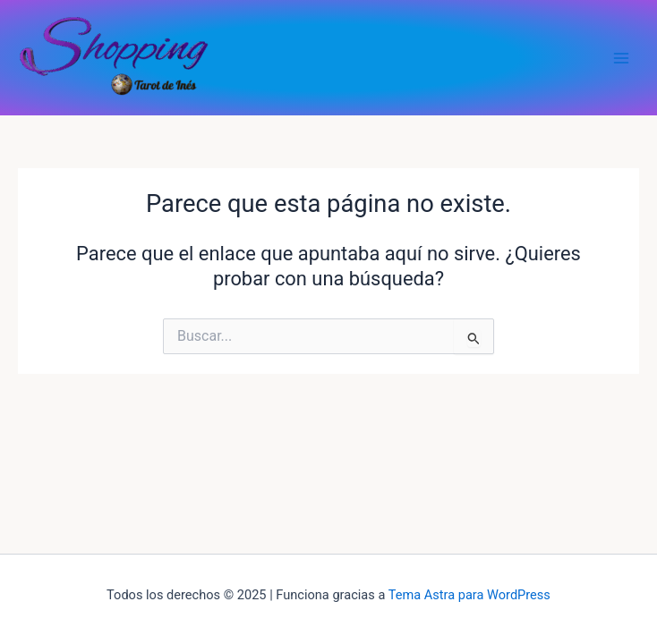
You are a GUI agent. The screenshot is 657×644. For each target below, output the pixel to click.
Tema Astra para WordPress (469, 595)
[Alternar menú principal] (621, 57)
